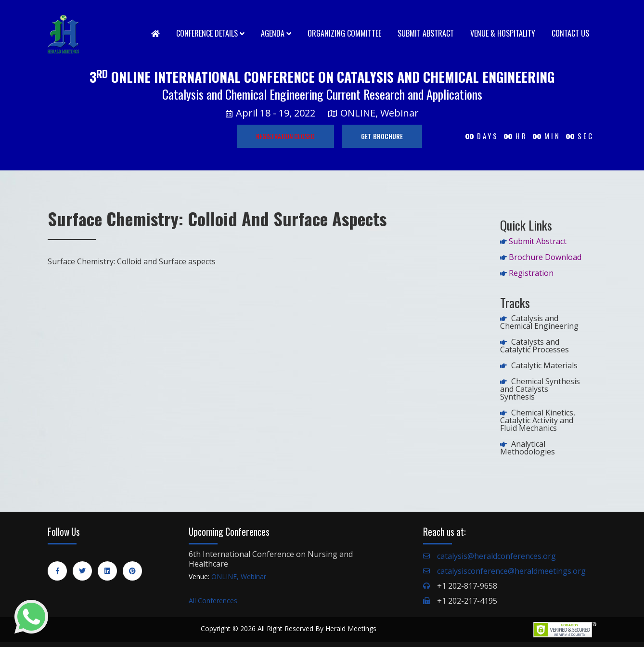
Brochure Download (545, 257)
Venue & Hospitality (503, 33)
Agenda (276, 33)
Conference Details (210, 33)
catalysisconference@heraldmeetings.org (511, 571)
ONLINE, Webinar (239, 576)
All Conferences (213, 601)
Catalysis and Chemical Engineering (539, 322)
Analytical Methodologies (528, 448)
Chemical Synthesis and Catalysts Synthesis (540, 389)
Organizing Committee (344, 33)
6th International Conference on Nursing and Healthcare (271, 559)
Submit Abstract (426, 33)
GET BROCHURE (382, 136)
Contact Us (570, 33)
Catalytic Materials (544, 365)
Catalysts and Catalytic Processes (535, 346)
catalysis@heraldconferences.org (496, 556)
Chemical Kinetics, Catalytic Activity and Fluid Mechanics (538, 420)
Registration (531, 273)
